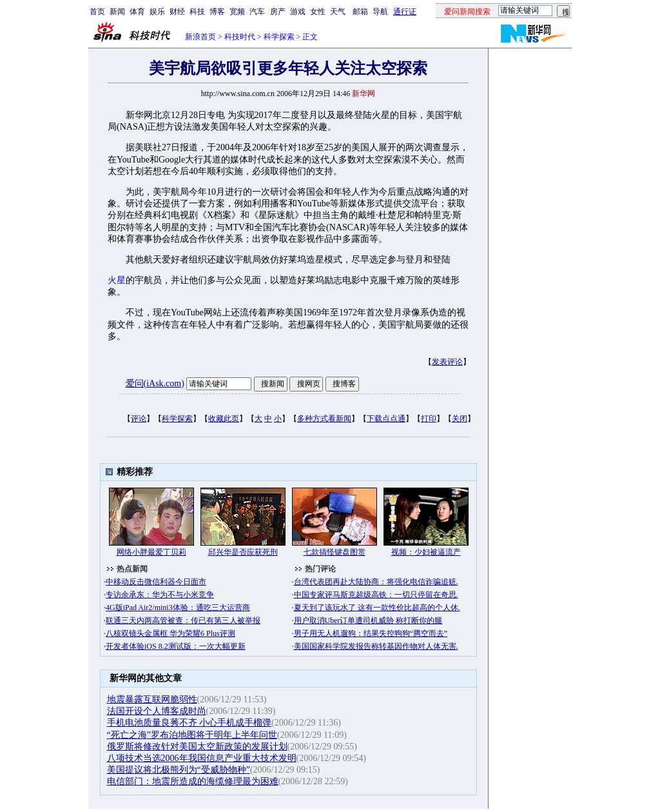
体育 (137, 12)
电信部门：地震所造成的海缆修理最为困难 (193, 781)
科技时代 (240, 37)
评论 (139, 419)
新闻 (117, 12)
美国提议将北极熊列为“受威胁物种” (179, 770)
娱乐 (157, 12)
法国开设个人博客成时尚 (157, 711)
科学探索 (279, 37)
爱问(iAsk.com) (155, 383)
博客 (217, 12)
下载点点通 (386, 419)
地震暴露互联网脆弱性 (152, 699)
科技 (197, 12)
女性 (318, 12)
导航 (380, 12)
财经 (177, 12)
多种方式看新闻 (324, 419)
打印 (429, 419)
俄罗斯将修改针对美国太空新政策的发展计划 (197, 747)
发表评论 (447, 362)
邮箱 (360, 12)
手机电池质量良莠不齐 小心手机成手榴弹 (189, 723)
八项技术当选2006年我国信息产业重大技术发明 (202, 758)
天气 (338, 12)
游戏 (298, 12)
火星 (117, 280)
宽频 (237, 12)
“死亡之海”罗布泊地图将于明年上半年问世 (192, 735)
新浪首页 (200, 37)
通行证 (405, 12)
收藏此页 (224, 419)
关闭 (460, 419)
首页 (97, 12)
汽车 (257, 12)
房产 (278, 12)
